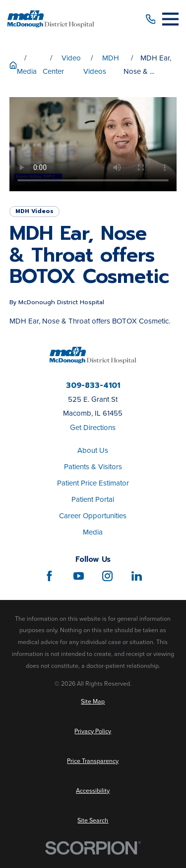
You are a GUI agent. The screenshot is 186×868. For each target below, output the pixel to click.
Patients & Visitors (93, 467)
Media (93, 532)
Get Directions (93, 428)
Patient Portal (93, 499)
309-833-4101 (93, 386)
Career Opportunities (93, 516)
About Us (93, 450)
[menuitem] (93, 702)
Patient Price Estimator (93, 483)
